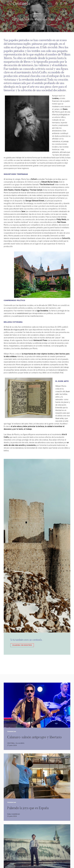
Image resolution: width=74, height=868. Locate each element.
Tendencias (37, 13)
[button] (66, 3)
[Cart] (61, 3)
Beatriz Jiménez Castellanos (31, 25)
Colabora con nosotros (22, 645)
